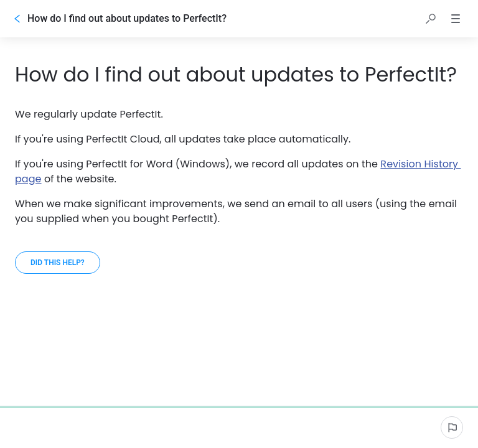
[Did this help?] (58, 263)
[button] (431, 19)
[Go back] (17, 19)
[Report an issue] (452, 427)
